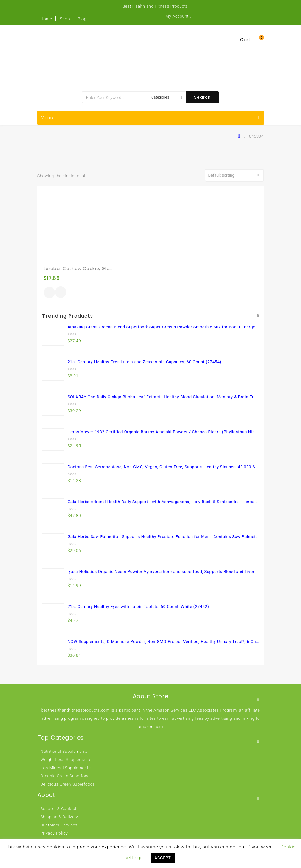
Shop (65, 19)
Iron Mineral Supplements (66, 768)
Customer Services (59, 825)
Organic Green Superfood (65, 776)
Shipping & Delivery (59, 817)
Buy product (49, 292)
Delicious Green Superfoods (68, 784)
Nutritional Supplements (64, 751)
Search (202, 97)
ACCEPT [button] (163, 858)
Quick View (61, 293)
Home (46, 19)
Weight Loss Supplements (66, 760)
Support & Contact (59, 809)
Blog (82, 19)
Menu (150, 118)
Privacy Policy (54, 833)
